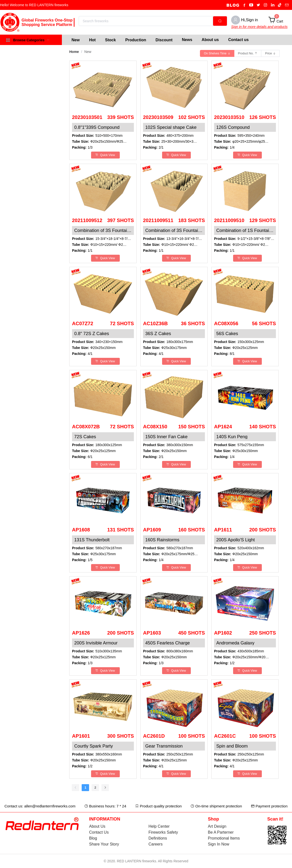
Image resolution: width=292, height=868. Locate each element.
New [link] (88, 52)
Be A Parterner (221, 832)
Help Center (159, 826)
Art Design (217, 826)
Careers (156, 844)
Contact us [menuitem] (238, 40)
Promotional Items (224, 838)
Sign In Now (219, 844)
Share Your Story (104, 844)
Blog (93, 838)
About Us (97, 826)
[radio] (217, 53)
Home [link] (74, 52)
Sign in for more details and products (259, 27)
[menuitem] (76, 40)
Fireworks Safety (163, 832)
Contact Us (99, 832)
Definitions (158, 838)
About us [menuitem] (210, 40)
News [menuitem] (187, 40)
